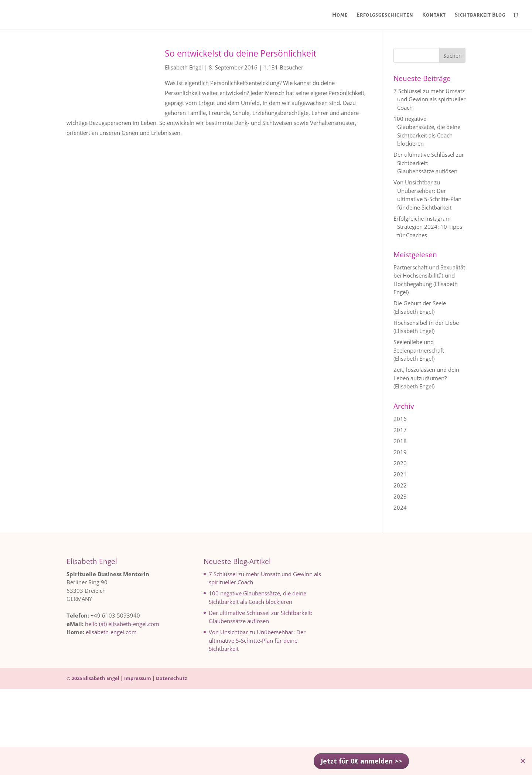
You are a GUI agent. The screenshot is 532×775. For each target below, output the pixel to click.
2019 (400, 452)
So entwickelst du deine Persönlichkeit (241, 53)
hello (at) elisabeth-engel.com (122, 624)
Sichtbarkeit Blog (480, 15)
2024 (400, 507)
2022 (400, 485)
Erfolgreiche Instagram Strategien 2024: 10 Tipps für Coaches (428, 227)
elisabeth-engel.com (111, 632)
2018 (400, 441)
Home (340, 15)
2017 (400, 430)
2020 (400, 463)
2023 (400, 496)
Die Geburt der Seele (420, 303)
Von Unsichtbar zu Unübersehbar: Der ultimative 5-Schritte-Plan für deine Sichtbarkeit (257, 640)
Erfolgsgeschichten (385, 15)
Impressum (138, 678)
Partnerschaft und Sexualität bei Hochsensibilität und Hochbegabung (429, 276)
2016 (400, 419)
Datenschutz (171, 678)
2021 (400, 474)
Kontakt (434, 15)
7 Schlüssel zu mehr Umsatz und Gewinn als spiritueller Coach (429, 99)
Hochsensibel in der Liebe (426, 323)
